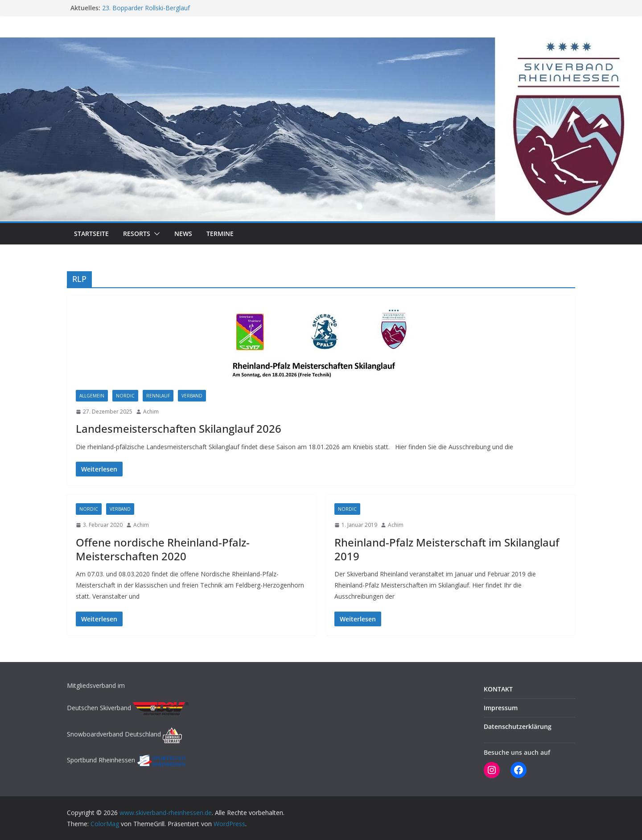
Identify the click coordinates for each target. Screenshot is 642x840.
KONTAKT (498, 689)
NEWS (183, 234)
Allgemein (92, 396)
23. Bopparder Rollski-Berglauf (146, 8)
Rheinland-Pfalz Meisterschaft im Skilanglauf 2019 (447, 549)
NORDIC (125, 396)
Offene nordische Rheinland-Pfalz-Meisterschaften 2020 (163, 549)
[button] (155, 234)
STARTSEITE (91, 234)
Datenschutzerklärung (518, 726)
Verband (192, 396)
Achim (151, 412)
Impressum (501, 708)
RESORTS (137, 234)
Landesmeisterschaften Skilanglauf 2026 (179, 428)
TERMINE (220, 234)
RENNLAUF (158, 396)
